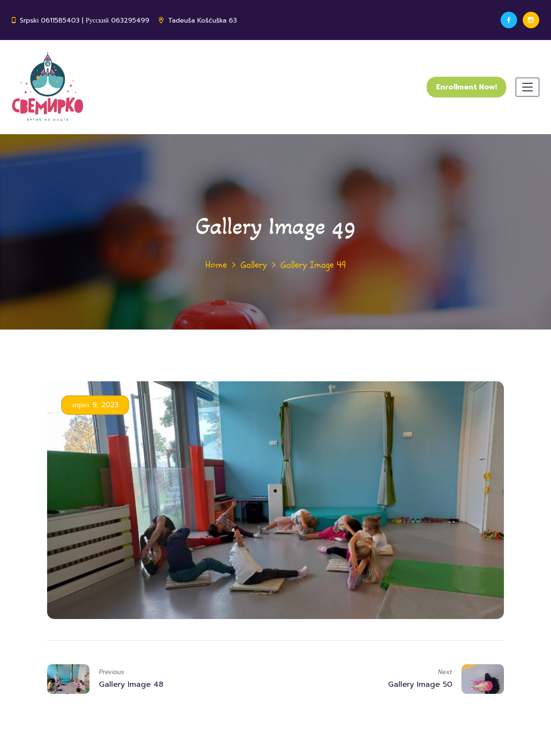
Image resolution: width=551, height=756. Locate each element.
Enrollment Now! (466, 87)
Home (216, 265)
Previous (111, 672)
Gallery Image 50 (420, 684)
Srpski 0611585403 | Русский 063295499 (85, 20)
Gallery (254, 265)
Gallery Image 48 (131, 684)
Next (445, 672)
